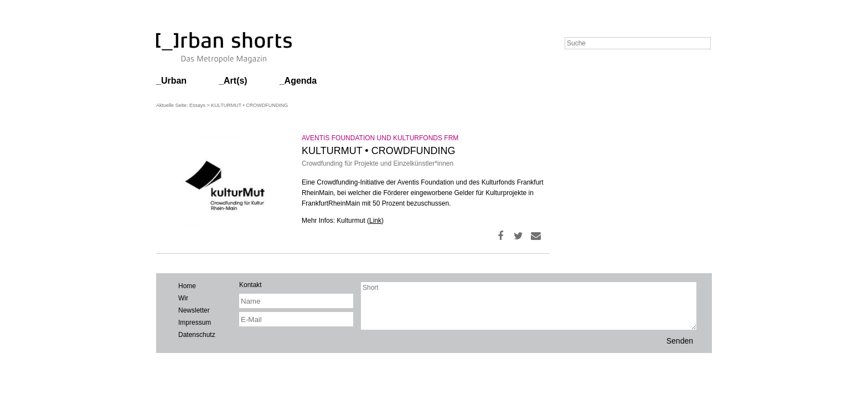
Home (187, 286)
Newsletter (194, 310)
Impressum (195, 323)
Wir (183, 298)
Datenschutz (197, 335)
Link (375, 221)
